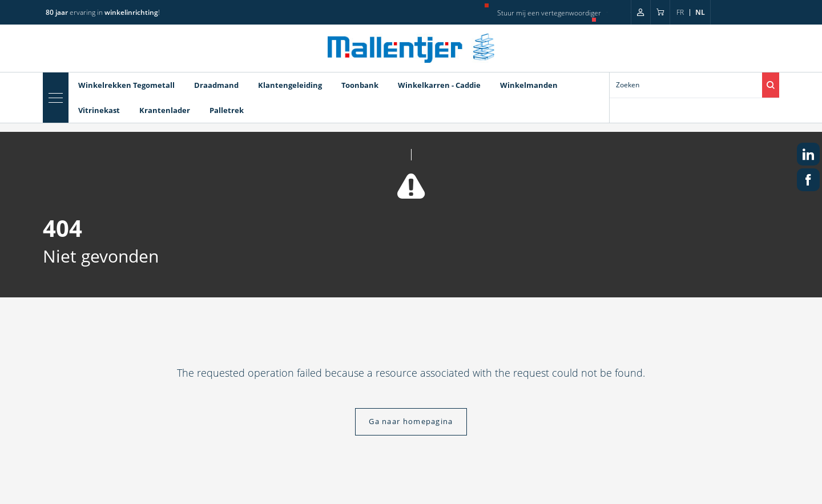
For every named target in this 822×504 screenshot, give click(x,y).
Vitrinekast (99, 110)
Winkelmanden (529, 85)
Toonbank (360, 85)
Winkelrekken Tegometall (126, 85)
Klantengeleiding (290, 85)
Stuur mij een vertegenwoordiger (549, 13)
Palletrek (227, 110)
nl (700, 12)
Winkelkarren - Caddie (439, 85)
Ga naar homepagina (411, 421)
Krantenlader (165, 110)
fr (680, 12)
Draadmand (216, 85)
